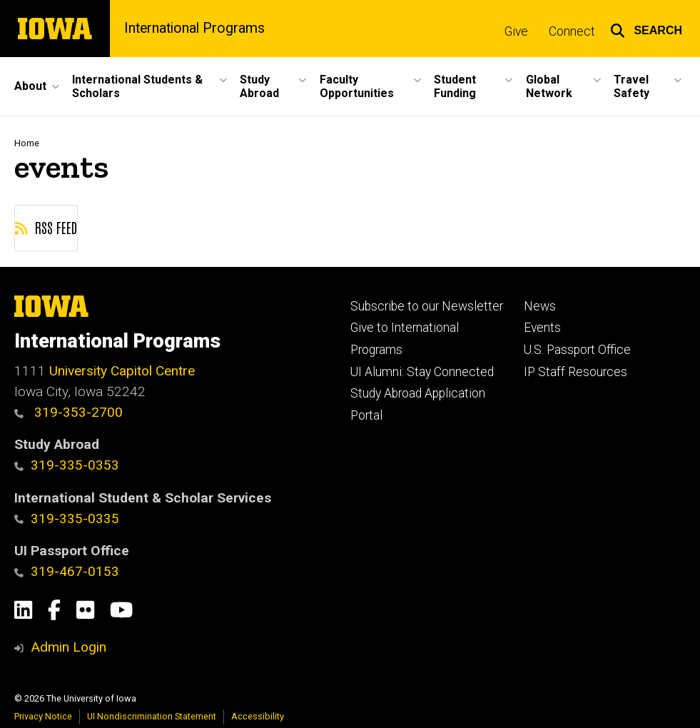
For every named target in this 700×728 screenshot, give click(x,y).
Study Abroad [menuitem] (259, 86)
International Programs (194, 29)
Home (27, 143)
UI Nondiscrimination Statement (152, 716)
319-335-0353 (67, 465)
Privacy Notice (43, 716)
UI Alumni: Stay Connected (422, 372)
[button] (646, 29)
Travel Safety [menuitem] (631, 86)
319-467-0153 (67, 571)
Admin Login (69, 647)
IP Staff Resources (575, 372)
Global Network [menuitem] (549, 86)
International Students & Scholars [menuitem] (137, 86)
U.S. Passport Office (577, 350)
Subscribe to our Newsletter (427, 306)
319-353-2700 (69, 412)
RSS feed (46, 227)
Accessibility (258, 716)
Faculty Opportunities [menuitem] (357, 86)
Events (542, 328)
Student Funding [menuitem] (455, 86)
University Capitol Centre (122, 371)
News (540, 306)
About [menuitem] (30, 86)
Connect (572, 31)
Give (516, 31)
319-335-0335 (67, 519)
